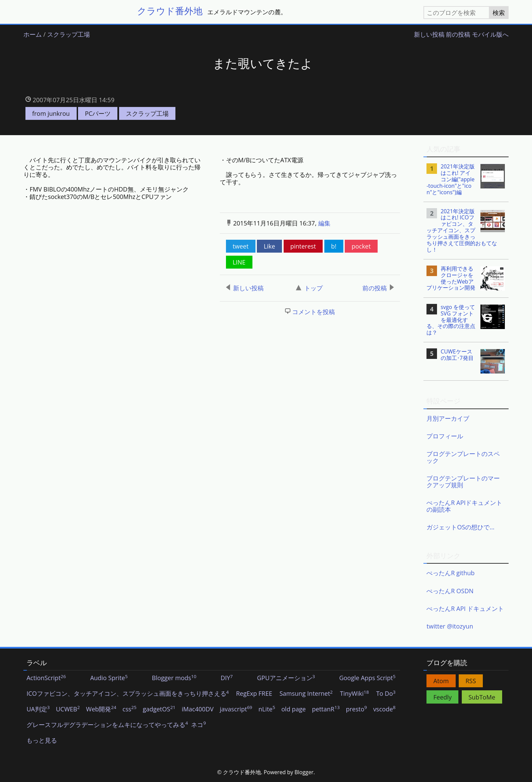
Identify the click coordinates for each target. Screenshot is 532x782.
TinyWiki (354, 694)
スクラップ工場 (69, 35)
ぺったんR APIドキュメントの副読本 (464, 506)
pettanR (326, 709)
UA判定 (38, 709)
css (129, 709)
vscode (384, 709)
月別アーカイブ (448, 418)
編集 (324, 223)
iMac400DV (197, 709)
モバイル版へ (490, 35)
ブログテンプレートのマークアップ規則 (463, 481)
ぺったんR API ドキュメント (465, 608)
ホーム (33, 35)
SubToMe (482, 697)
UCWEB (68, 709)
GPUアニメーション (286, 678)
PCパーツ (98, 113)
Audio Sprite (109, 678)
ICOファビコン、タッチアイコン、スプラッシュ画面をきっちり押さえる (128, 694)
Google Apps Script (367, 678)
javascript (236, 709)
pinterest (303, 246)
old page (293, 709)
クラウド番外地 (170, 11)
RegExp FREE (254, 694)
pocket (361, 246)
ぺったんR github (451, 573)
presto (356, 709)
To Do (386, 694)
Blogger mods (174, 678)
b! (334, 246)
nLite (267, 709)
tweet (241, 246)
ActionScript (46, 678)
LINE (239, 262)
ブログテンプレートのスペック (463, 457)
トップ (309, 288)
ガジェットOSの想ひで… (460, 527)
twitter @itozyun (450, 626)
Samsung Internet (306, 694)
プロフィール (445, 436)
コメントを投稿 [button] (313, 312)
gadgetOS (159, 709)
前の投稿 (458, 35)
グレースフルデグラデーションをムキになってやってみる (107, 725)
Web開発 (101, 709)
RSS (471, 681)
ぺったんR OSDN (450, 591)
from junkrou (51, 113)
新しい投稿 (429, 35)
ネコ (198, 725)
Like (269, 246)
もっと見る (42, 741)
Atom (441, 681)
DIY (227, 678)
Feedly (442, 697)
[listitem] (466, 179)
